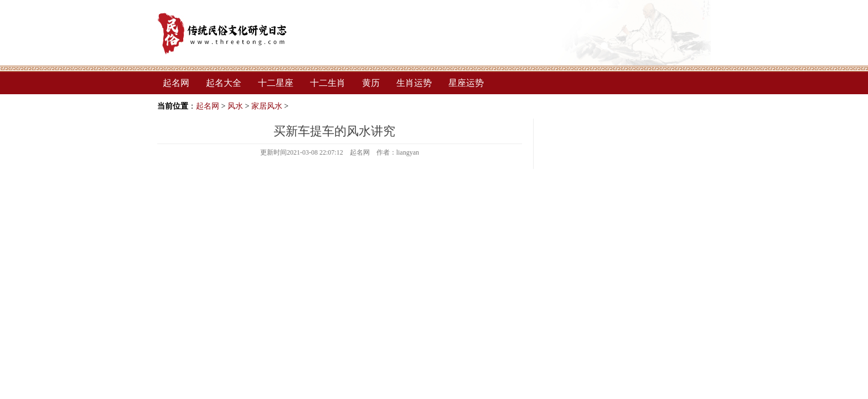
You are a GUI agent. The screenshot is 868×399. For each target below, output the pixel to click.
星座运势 (466, 83)
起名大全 (224, 83)
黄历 (371, 83)
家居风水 (267, 106)
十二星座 (276, 83)
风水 (235, 106)
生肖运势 (414, 83)
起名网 (176, 83)
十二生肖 (328, 83)
